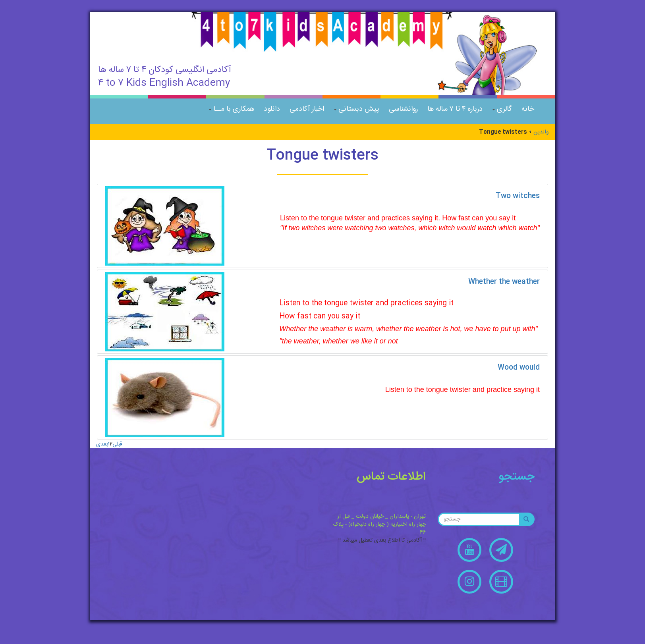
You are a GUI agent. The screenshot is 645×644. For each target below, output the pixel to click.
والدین (541, 132)
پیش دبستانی (356, 109)
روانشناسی (403, 109)
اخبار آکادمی (307, 109)
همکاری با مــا (231, 109)
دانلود (272, 109)
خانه (528, 109)
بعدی (102, 444)
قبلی (117, 444)
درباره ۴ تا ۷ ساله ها (455, 109)
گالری (502, 109)
